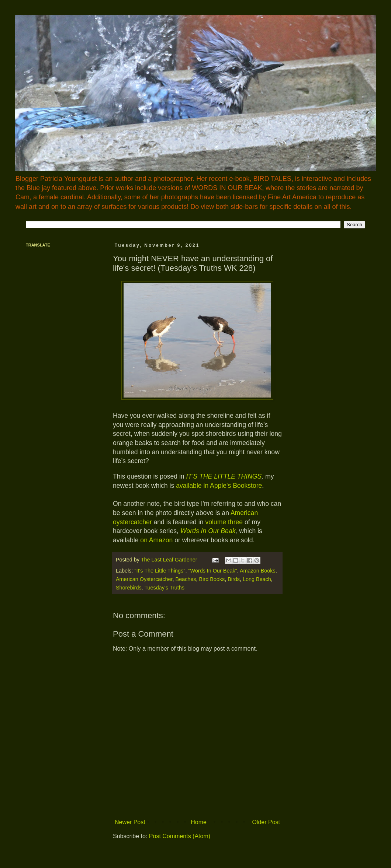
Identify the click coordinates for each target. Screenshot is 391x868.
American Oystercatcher (144, 579)
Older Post (266, 822)
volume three (224, 522)
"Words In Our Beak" (212, 571)
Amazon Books (258, 571)
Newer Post (130, 822)
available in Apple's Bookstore (218, 486)
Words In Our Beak (208, 531)
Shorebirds (129, 588)
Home (199, 822)
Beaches (186, 579)
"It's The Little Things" (160, 571)
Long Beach (257, 579)
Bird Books (212, 579)
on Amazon (155, 540)
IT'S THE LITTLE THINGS (224, 476)
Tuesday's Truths (164, 588)
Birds (234, 579)
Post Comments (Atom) (180, 836)
